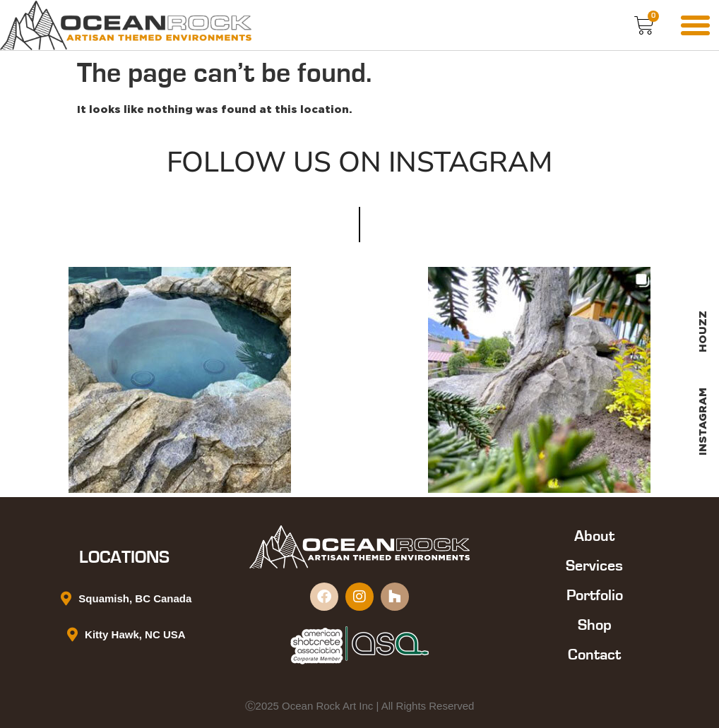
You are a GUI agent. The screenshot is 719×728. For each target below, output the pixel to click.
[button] (695, 25)
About (594, 536)
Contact (594, 655)
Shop (595, 625)
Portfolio (595, 595)
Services (594, 566)
